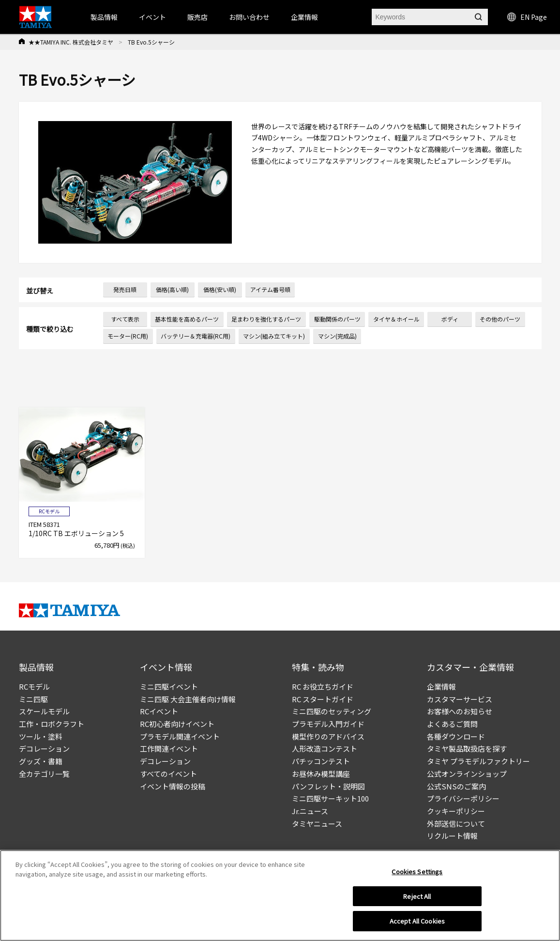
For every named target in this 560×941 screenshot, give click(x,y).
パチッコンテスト (321, 761)
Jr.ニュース (310, 811)
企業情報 (441, 686)
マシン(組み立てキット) (274, 336)
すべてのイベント (168, 774)
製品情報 (104, 17)
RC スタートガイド (323, 699)
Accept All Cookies (417, 921)
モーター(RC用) (128, 336)
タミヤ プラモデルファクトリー (478, 761)
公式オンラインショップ (467, 774)
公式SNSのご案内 (456, 786)
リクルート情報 (452, 836)
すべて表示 (125, 319)
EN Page (527, 17)
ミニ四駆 (33, 699)
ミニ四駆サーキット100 (330, 798)
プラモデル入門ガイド (328, 724)
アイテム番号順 (270, 289)
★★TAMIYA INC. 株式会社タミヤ (71, 42)
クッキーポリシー (456, 811)
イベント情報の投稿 (173, 786)
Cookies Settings (417, 872)
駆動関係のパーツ (337, 319)
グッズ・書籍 (41, 761)
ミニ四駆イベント (169, 686)
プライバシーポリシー (463, 798)
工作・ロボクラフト (52, 724)
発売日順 (125, 289)
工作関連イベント (169, 748)
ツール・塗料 (41, 736)
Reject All (417, 896)
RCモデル (34, 686)
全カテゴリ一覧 (44, 774)
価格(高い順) (172, 289)
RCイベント (159, 711)
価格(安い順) (220, 289)
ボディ (450, 319)
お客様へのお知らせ (460, 711)
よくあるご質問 (452, 724)
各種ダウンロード (456, 736)
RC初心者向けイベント (177, 724)
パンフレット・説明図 (328, 786)
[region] (280, 895)
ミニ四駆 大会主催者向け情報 (188, 699)
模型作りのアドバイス (328, 736)
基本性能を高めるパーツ (187, 319)
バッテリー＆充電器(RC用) (196, 336)
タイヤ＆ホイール (396, 319)
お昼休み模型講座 (321, 774)
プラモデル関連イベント (180, 736)
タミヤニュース (317, 824)
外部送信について (456, 824)
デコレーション (44, 748)
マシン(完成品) (337, 336)
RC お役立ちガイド (323, 686)
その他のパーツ (500, 319)
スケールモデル (44, 711)
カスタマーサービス (460, 699)
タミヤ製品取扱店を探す (467, 748)
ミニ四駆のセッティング (332, 711)
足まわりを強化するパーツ (266, 319)
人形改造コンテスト (325, 748)
